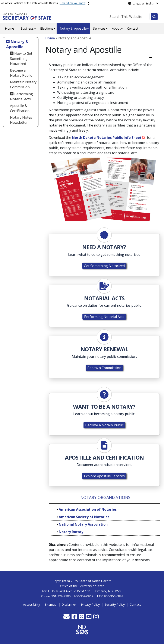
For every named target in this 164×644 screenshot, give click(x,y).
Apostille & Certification (20, 108)
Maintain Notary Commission (23, 85)
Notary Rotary (71, 532)
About (116, 28)
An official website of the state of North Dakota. (43, 3)
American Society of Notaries (84, 517)
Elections (47, 28)
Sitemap (51, 604)
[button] (67, 618)
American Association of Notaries (88, 509)
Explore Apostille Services (104, 476)
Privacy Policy (90, 604)
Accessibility (31, 604)
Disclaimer (69, 604)
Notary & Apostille (73, 28)
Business (27, 28)
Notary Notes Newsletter (21, 120)
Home (10, 28)
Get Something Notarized (104, 266)
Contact (133, 28)
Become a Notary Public (21, 73)
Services (99, 28)
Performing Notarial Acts (22, 96)
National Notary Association (83, 524)
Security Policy (115, 604)
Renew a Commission (104, 368)
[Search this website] (154, 17)
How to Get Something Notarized (21, 59)
